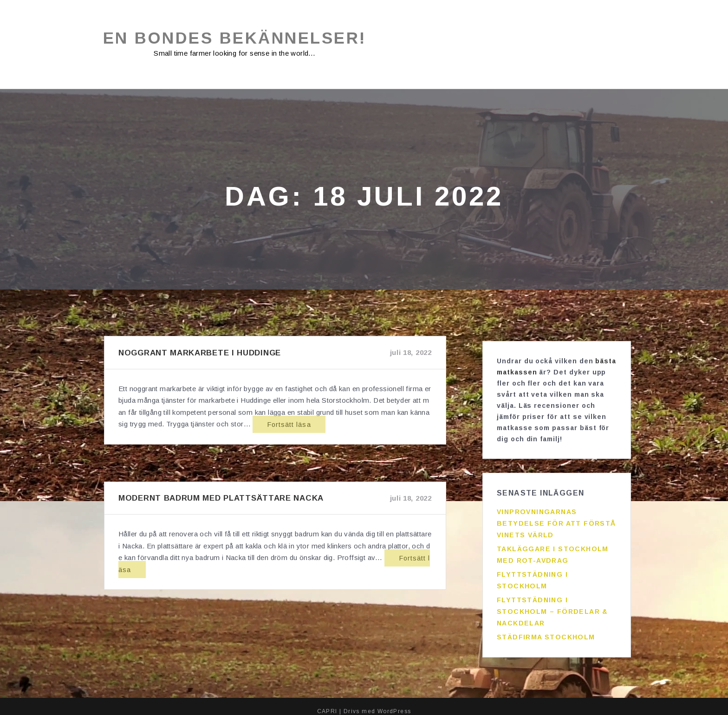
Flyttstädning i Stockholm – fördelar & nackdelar (552, 607)
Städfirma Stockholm (546, 632)
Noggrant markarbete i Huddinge (200, 353)
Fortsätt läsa (273, 424)
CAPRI (327, 701)
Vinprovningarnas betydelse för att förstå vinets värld (556, 519)
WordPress (394, 701)
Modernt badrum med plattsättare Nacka (221, 499)
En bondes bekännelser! (241, 38)
